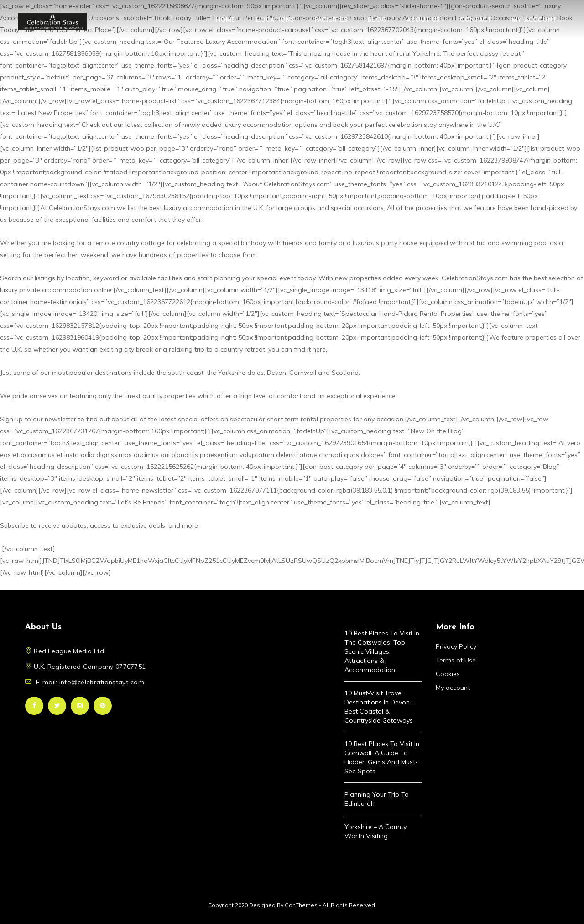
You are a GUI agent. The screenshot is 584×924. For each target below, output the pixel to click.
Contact (476, 20)
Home (226, 20)
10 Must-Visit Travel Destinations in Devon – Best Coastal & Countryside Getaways (380, 707)
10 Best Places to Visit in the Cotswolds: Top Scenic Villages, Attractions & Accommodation (382, 651)
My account (534, 20)
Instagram (80, 706)
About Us (423, 20)
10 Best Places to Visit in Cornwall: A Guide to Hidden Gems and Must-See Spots (382, 757)
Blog (377, 20)
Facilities (331, 20)
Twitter (57, 706)
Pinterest (103, 706)
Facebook (34, 706)
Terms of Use (456, 660)
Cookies (448, 674)
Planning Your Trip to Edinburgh (377, 799)
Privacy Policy (456, 646)
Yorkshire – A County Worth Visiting (375, 831)
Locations (275, 20)
